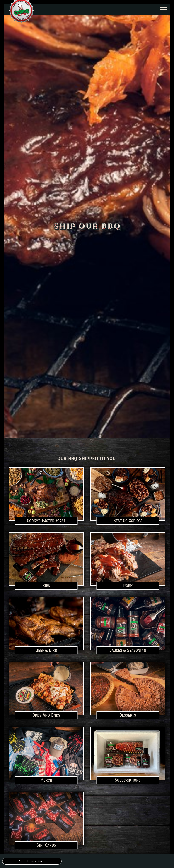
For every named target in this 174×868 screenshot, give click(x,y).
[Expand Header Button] (164, 9)
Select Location (31, 861)
